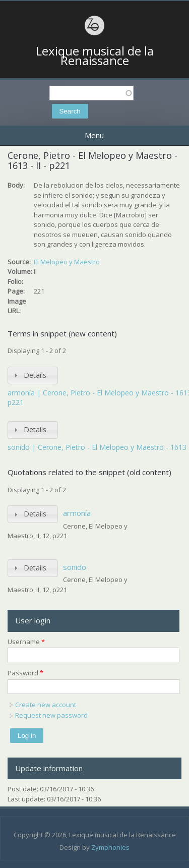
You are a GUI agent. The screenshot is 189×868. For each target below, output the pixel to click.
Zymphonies (110, 847)
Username (26, 642)
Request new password (51, 715)
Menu (94, 135)
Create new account (46, 705)
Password (25, 673)
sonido (75, 567)
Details (35, 375)
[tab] (33, 375)
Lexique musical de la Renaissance (95, 56)
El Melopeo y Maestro (67, 262)
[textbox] (91, 93)
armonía (77, 513)
